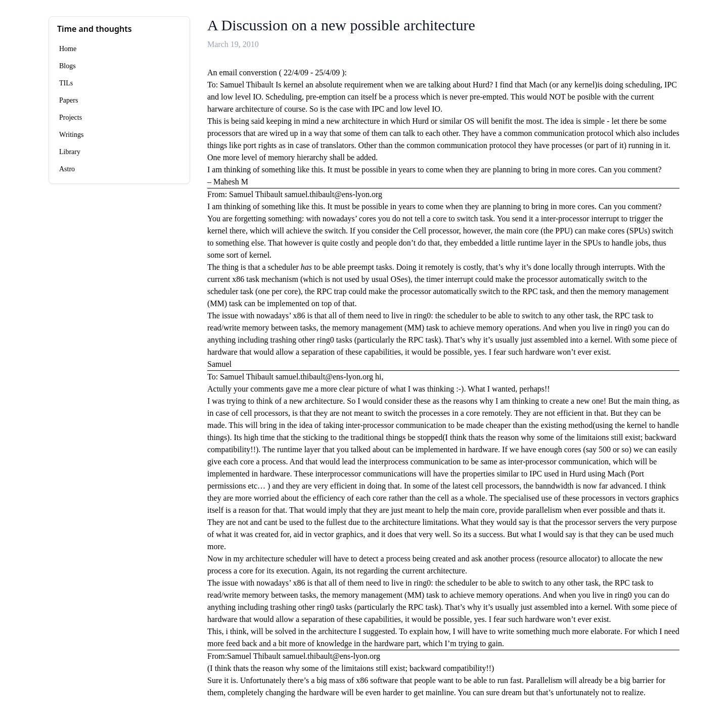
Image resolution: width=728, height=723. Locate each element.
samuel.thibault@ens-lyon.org (333, 194)
